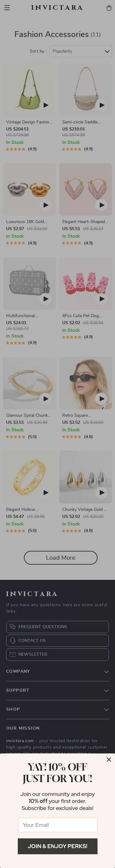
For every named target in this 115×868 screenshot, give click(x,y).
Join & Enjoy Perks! (57, 846)
